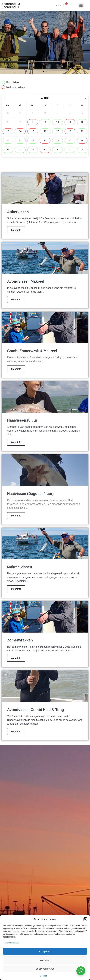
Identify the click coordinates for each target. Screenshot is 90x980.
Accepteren (45, 951)
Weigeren (45, 960)
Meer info (16, 230)
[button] (85, 919)
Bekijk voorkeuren (45, 969)
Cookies (43, 976)
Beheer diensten (12, 943)
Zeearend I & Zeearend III (11, 5)
